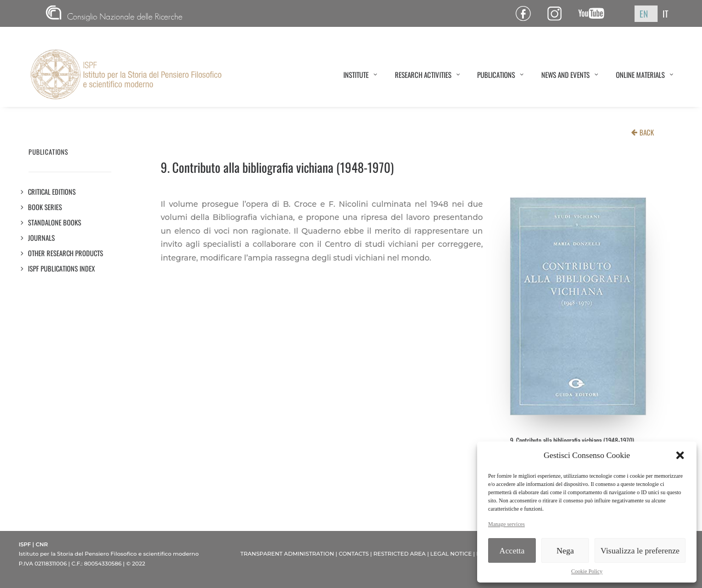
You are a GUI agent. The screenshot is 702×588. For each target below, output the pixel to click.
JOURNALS (42, 238)
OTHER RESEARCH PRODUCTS (66, 253)
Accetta (512, 551)
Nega (565, 551)
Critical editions (52, 192)
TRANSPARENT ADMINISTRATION (287, 554)
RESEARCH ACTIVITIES (428, 75)
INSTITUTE (360, 75)
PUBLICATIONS (500, 75)
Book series (45, 207)
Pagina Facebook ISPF (527, 13)
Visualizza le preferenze (640, 551)
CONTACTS (353, 554)
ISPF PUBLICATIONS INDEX (62, 268)
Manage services (506, 524)
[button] (680, 455)
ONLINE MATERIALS (645, 75)
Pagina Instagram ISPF (559, 13)
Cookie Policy (587, 571)
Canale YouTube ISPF (595, 13)
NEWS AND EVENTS (570, 75)
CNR (114, 13)
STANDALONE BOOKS (55, 222)
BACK (647, 132)
